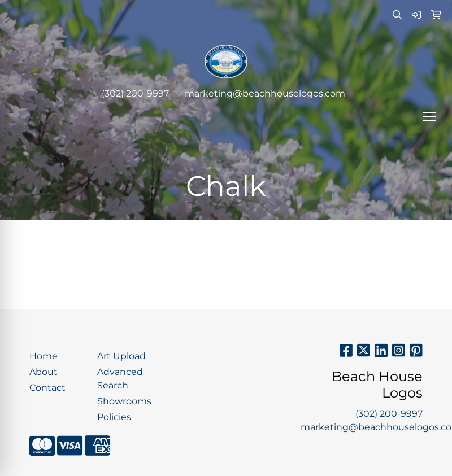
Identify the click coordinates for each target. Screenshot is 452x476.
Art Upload (121, 356)
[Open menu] (429, 117)
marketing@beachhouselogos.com (265, 93)
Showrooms (124, 401)
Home (44, 356)
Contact (47, 388)
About (44, 372)
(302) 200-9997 (135, 93)
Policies (114, 417)
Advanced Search (120, 379)
